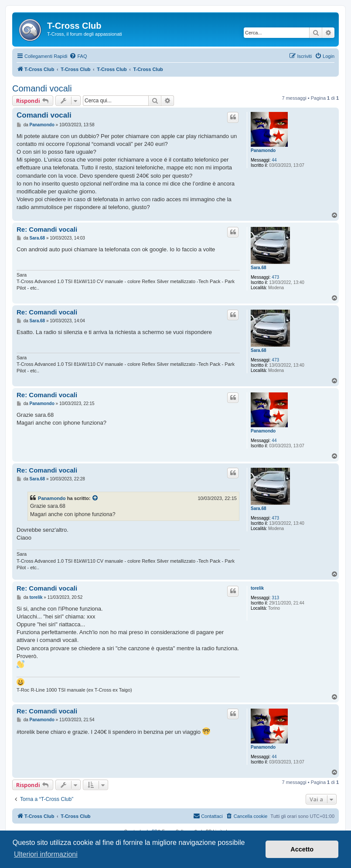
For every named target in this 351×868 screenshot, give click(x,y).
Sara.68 (259, 268)
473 (275, 277)
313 (275, 598)
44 (274, 160)
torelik (257, 588)
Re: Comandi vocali (47, 229)
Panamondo (263, 150)
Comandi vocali (42, 88)
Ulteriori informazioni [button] (46, 854)
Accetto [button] (302, 849)
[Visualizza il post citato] (95, 498)
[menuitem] (78, 56)
